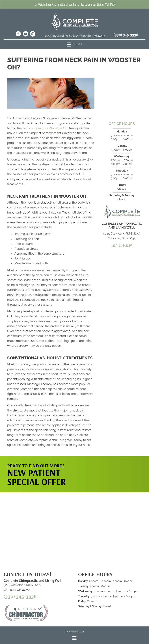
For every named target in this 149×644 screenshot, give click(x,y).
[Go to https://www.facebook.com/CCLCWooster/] (18, 34)
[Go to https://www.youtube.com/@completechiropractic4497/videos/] (25, 34)
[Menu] (74, 638)
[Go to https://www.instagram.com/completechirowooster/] (33, 34)
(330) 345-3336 (126, 35)
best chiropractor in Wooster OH (45, 128)
